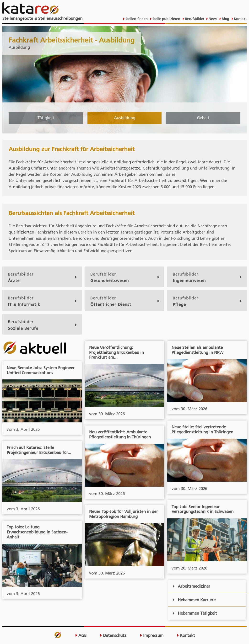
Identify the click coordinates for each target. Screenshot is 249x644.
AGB (81, 635)
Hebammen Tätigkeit (195, 613)
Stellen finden (136, 19)
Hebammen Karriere (194, 600)
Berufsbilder (194, 19)
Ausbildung (125, 118)
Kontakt (240, 19)
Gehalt (203, 118)
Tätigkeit (46, 118)
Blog (225, 19)
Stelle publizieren (166, 19)
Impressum (152, 635)
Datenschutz (113, 635)
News (212, 19)
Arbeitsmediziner (191, 586)
